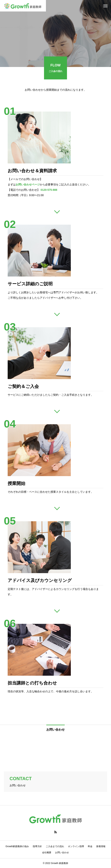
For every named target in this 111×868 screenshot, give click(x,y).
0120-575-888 (49, 190)
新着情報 (101, 846)
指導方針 (37, 846)
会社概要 (47, 852)
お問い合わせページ (28, 184)
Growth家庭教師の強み (17, 846)
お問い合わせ (62, 852)
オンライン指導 (76, 846)
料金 (90, 846)
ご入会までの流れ (55, 846)
